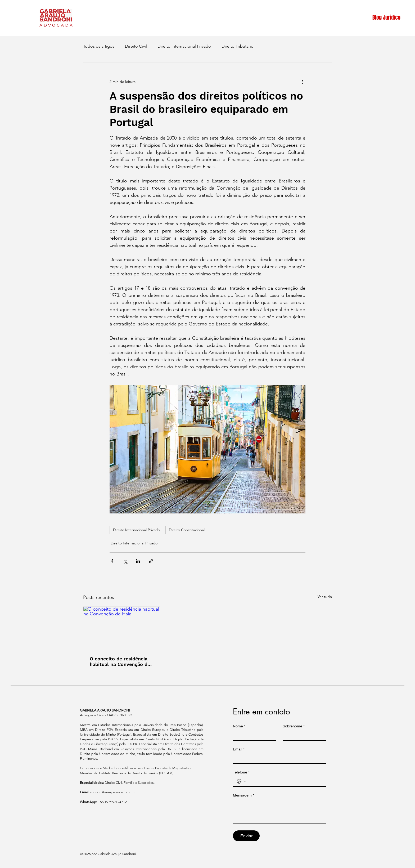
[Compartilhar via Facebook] (112, 561)
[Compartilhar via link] (151, 561)
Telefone (241, 772)
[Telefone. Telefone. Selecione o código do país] (241, 781)
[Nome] (253, 735)
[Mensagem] (279, 812)
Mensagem (243, 795)
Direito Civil (136, 46)
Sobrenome (294, 726)
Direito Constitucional (187, 530)
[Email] (278, 758)
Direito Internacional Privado (184, 46)
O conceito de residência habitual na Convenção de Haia (120, 661)
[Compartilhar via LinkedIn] (138, 561)
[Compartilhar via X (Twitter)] (125, 561)
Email (239, 749)
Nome (239, 726)
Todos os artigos (99, 46)
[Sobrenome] (303, 735)
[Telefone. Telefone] (285, 781)
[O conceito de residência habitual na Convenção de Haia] (122, 628)
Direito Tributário (238, 46)
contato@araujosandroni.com (112, 792)
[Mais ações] (302, 82)
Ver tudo (325, 597)
